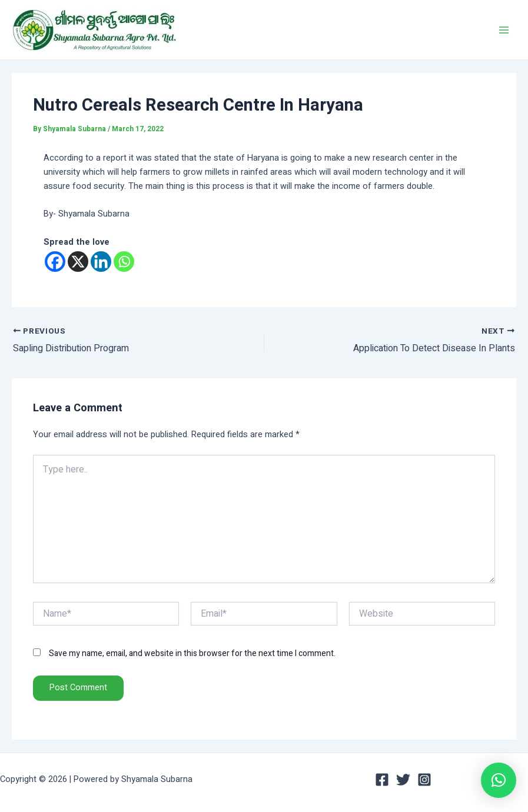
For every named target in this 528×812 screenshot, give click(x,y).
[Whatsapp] (124, 262)
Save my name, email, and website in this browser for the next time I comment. (192, 653)
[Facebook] (55, 262)
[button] (499, 780)
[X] (78, 262)
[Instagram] (424, 780)
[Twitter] (403, 780)
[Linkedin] (101, 262)
